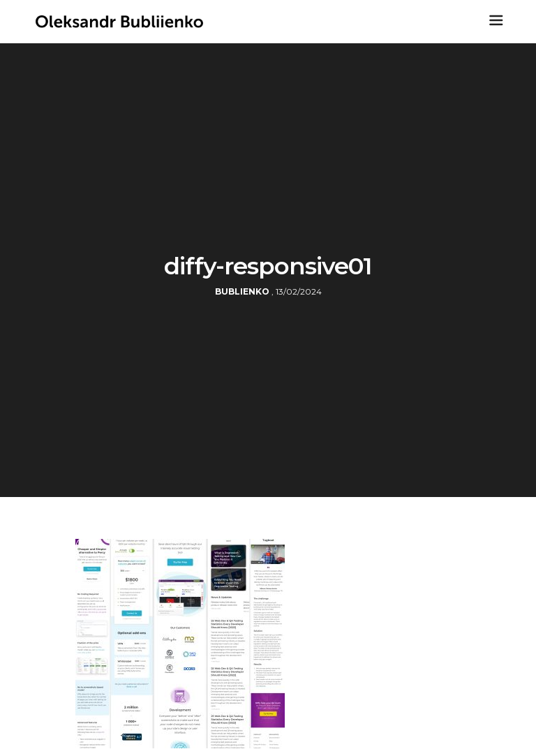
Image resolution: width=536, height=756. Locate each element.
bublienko (242, 291)
